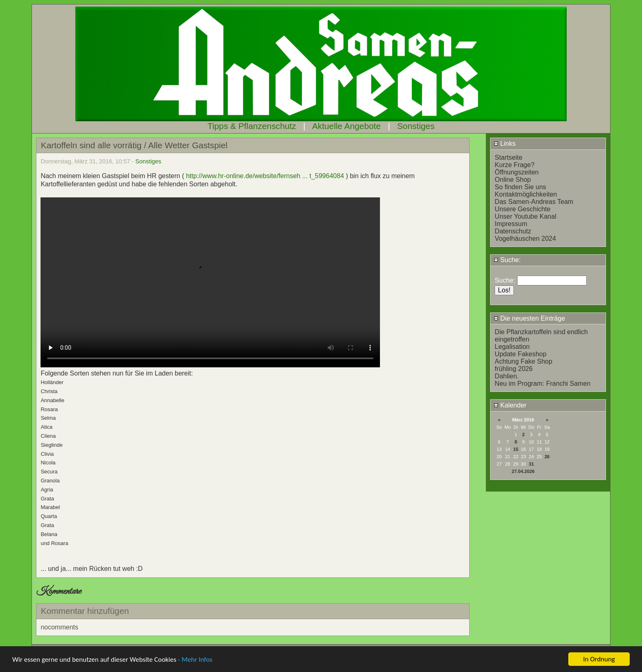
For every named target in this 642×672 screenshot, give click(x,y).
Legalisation (512, 347)
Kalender (510, 405)
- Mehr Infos (195, 660)
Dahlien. (507, 376)
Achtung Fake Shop (523, 361)
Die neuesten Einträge (529, 318)
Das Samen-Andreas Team (534, 202)
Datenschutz (513, 231)
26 (547, 457)
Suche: (507, 260)
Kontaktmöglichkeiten (526, 194)
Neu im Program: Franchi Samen (543, 384)
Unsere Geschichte (522, 209)
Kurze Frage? (514, 165)
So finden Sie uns (520, 187)
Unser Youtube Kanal (525, 216)
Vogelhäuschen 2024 (525, 239)
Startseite (509, 157)
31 (531, 464)
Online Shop (513, 180)
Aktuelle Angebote (346, 126)
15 (516, 449)
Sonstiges (416, 126)
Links (505, 144)
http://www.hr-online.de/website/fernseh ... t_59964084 (265, 176)
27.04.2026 (523, 471)
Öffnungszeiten (517, 172)
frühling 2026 (514, 369)
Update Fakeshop (520, 354)
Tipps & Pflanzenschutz (252, 126)
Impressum (511, 224)
